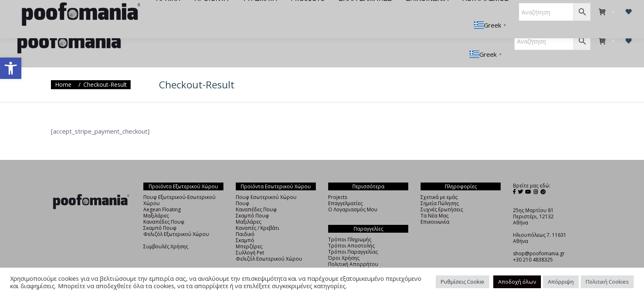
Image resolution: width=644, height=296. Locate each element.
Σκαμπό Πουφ (160, 213)
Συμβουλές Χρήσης (166, 232)
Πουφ (243, 188)
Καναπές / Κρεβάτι (258, 213)
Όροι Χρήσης (344, 243)
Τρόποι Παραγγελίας (353, 237)
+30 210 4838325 (533, 245)
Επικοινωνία (435, 207)
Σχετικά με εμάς (439, 182)
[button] (11, 68)
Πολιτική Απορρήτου (353, 249)
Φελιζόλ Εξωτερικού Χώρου (176, 219)
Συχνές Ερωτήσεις (442, 195)
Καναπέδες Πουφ (164, 207)
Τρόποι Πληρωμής (350, 225)
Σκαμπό (245, 225)
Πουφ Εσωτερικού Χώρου (266, 182)
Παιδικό (245, 219)
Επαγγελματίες (345, 188)
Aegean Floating (162, 195)
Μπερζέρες (249, 232)
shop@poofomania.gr (539, 239)
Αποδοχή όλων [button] (517, 282)
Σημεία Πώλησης (440, 188)
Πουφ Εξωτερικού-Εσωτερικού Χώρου (179, 185)
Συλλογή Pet (250, 238)
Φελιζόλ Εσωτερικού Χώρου (269, 244)
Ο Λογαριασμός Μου (353, 195)
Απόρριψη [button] (561, 282)
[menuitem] (164, 13)
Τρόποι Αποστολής (351, 231)
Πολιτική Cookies (607, 282)
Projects (338, 182)
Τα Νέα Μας (435, 201)
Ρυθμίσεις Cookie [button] (462, 282)
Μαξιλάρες (156, 201)
